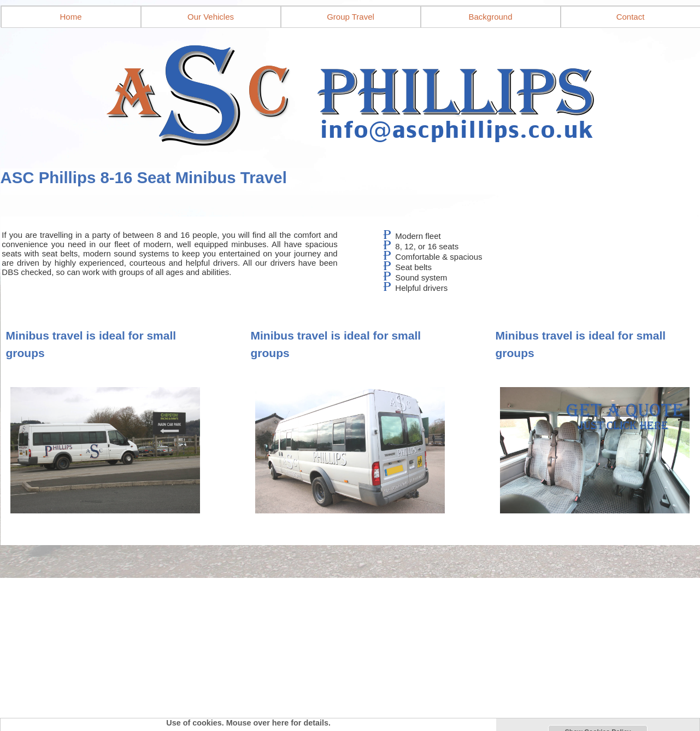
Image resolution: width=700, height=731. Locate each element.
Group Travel (351, 17)
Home (70, 17)
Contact (631, 17)
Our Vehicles (211, 17)
